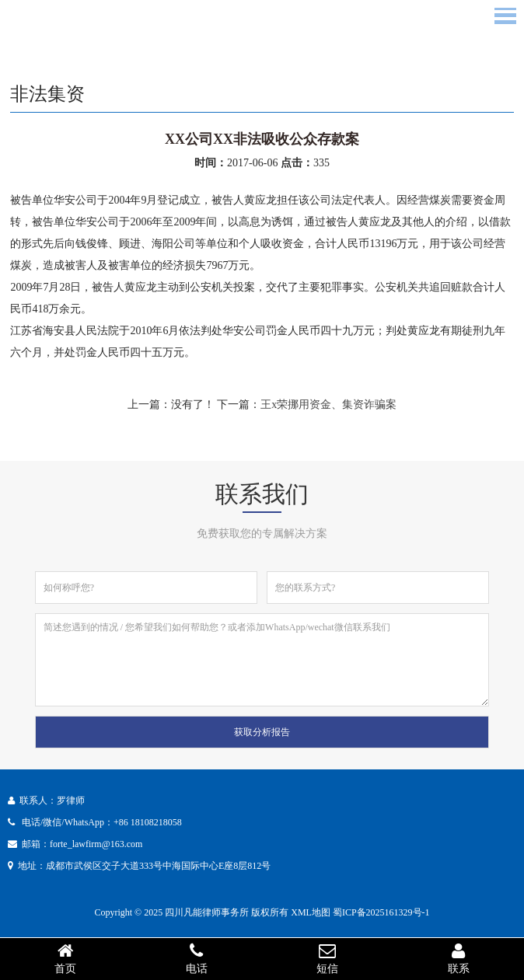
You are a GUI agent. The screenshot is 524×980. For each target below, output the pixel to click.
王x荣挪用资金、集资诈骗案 (328, 405)
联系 (459, 958)
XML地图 (311, 912)
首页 (66, 958)
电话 (197, 958)
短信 (328, 958)
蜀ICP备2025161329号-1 (381, 912)
